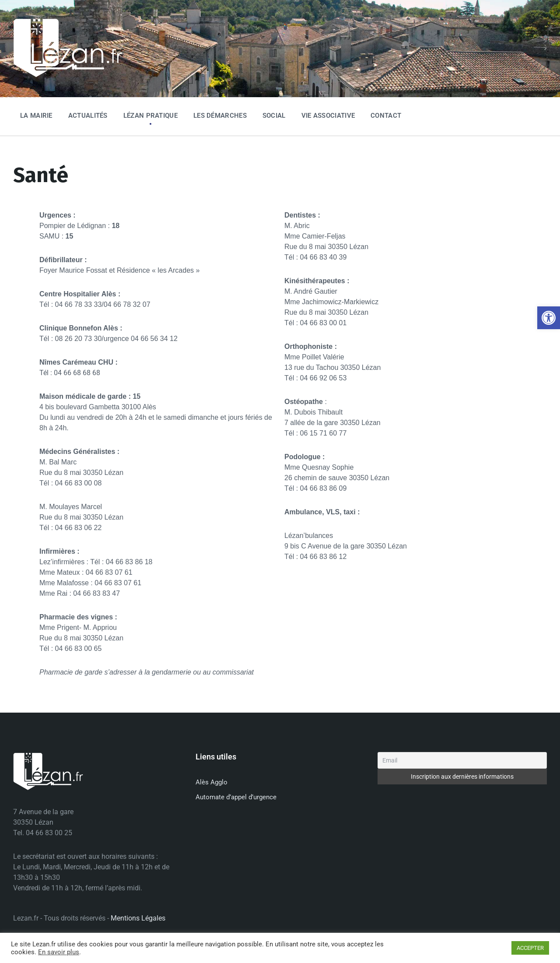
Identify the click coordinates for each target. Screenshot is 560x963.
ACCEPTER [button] (530, 948)
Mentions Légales (138, 918)
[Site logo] (68, 76)
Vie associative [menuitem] (328, 116)
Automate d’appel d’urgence (236, 797)
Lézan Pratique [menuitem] (150, 116)
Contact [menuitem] (386, 116)
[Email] (462, 760)
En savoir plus (59, 952)
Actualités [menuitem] (88, 116)
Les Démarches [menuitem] (220, 116)
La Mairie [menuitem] (36, 116)
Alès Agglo (212, 782)
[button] (549, 318)
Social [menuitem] (274, 116)
